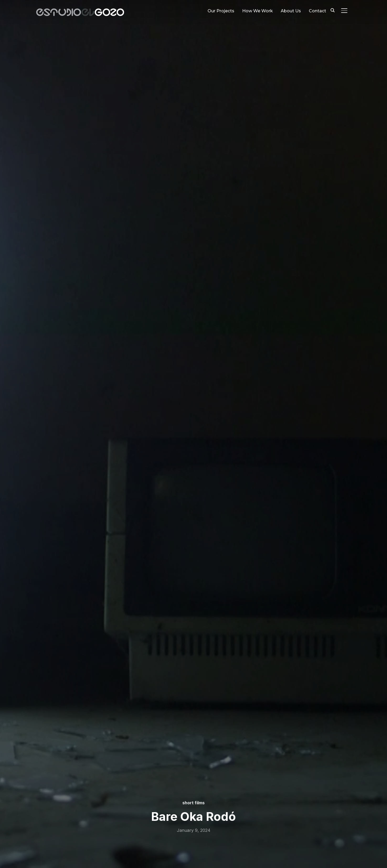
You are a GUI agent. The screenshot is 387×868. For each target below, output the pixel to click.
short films (194, 803)
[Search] (333, 10)
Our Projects (221, 11)
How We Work (258, 11)
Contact (317, 11)
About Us (291, 11)
